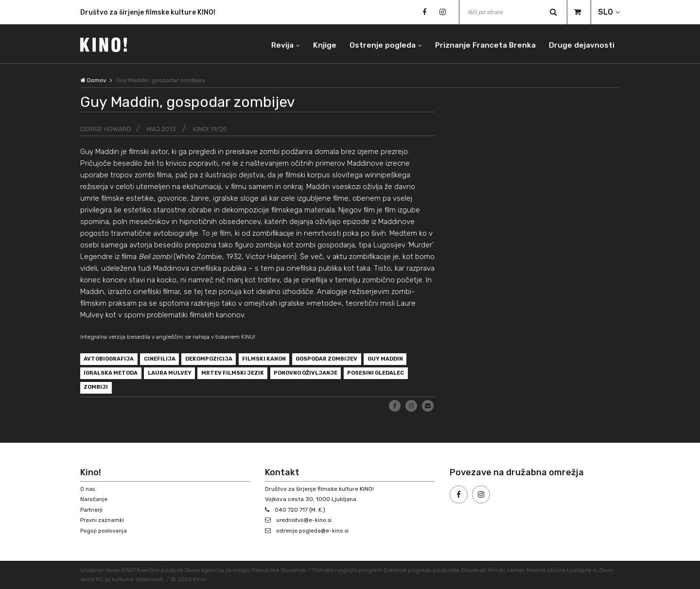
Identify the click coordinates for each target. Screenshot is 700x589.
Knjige (319, 43)
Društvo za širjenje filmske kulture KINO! (148, 13)
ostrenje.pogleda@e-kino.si (315, 531)
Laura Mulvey (227, 376)
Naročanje (94, 499)
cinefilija (166, 360)
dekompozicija (220, 360)
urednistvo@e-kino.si (306, 520)
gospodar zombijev (349, 360)
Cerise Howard (106, 129)
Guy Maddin (103, 376)
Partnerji (92, 510)
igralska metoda (163, 376)
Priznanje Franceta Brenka (482, 43)
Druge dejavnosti (581, 43)
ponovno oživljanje (374, 376)
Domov (93, 80)
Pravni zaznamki (103, 520)
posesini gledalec (116, 391)
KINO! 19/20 (213, 129)
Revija (276, 43)
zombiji (172, 391)
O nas (88, 489)
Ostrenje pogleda (377, 43)
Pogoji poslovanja (105, 531)
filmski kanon (280, 360)
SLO (605, 12)
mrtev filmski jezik (295, 376)
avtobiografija (111, 360)
